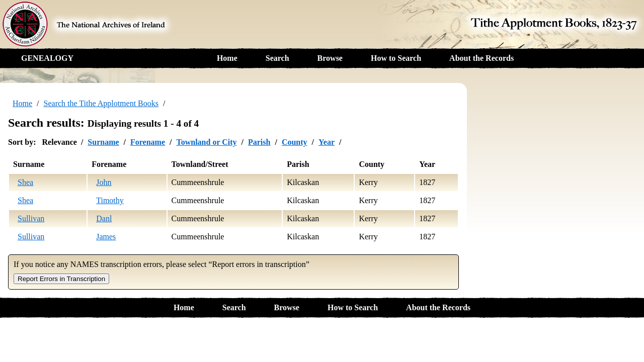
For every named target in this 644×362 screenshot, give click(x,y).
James (106, 237)
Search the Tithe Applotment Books (101, 103)
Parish (259, 142)
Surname (103, 142)
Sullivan (31, 218)
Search (277, 58)
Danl (104, 218)
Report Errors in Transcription (61, 279)
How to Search (396, 58)
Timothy (110, 200)
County (295, 142)
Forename (148, 142)
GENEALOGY (47, 58)
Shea (25, 182)
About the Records (481, 58)
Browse (330, 58)
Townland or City (206, 142)
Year (327, 142)
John (104, 182)
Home (227, 58)
